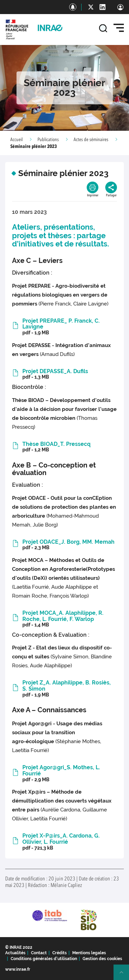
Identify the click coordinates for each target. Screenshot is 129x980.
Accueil (17, 140)
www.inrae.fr (18, 969)
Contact (39, 953)
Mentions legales (89, 953)
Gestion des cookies (102, 959)
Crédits (60, 953)
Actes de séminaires (91, 140)
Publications (48, 140)
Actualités (15, 953)
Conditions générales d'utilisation (44, 959)
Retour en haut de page (124, 975)
